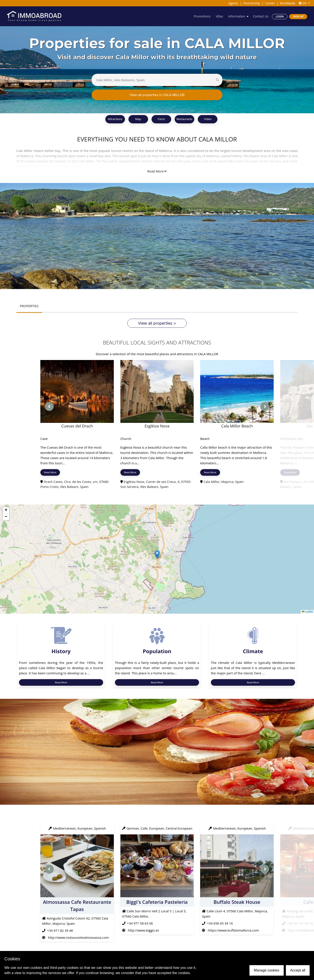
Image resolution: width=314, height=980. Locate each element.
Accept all (298, 970)
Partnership (252, 3)
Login (280, 16)
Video (208, 119)
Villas (219, 16)
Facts (161, 119)
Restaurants (185, 119)
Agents (233, 3)
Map (138, 119)
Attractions (115, 119)
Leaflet (307, 612)
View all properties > (157, 323)
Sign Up (298, 16)
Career (270, 3)
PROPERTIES (29, 306)
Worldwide (288, 3)
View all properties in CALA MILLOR (157, 95)
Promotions (202, 16)
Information (237, 16)
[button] (157, 555)
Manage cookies (267, 970)
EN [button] (303, 3)
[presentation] (49, 406)
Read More (157, 171)
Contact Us (261, 16)
